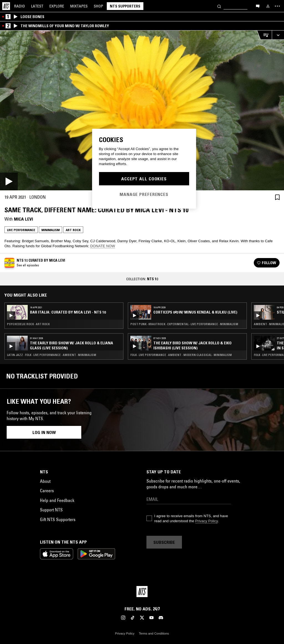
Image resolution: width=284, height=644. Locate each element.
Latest (37, 6)
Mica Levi (23, 219)
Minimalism (50, 230)
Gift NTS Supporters (58, 519)
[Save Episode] (277, 197)
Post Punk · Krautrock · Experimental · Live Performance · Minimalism (184, 324)
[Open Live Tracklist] (264, 35)
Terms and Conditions (154, 633)
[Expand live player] (278, 35)
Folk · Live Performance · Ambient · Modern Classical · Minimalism (181, 355)
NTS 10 (153, 279)
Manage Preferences (144, 194)
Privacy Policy (206, 521)
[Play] (142, 110)
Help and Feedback (57, 500)
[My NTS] (268, 6)
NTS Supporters (125, 6)
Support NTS (51, 510)
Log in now (44, 432)
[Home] (6, 6)
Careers (47, 491)
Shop (98, 6)
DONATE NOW (103, 246)
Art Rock (73, 230)
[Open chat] (258, 6)
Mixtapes (79, 6)
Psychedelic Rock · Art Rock (28, 324)
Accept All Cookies (144, 179)
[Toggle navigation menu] (277, 6)
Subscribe (164, 542)
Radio (20, 6)
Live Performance (21, 230)
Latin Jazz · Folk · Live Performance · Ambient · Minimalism (52, 355)
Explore (57, 6)
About (45, 481)
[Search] (219, 6)
